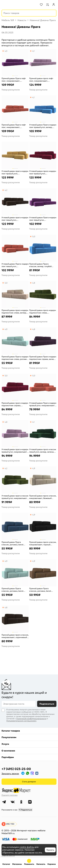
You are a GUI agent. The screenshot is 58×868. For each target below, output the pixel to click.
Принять (50, 850)
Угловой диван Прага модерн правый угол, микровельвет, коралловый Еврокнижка (43, 404)
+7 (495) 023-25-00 (16, 769)
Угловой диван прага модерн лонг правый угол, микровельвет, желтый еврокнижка (15, 172)
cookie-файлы (27, 847)
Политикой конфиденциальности (31, 719)
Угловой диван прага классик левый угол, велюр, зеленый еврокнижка (43, 451)
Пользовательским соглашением (21, 721)
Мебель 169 (8, 20)
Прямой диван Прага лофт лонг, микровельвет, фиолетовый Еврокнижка (14, 80)
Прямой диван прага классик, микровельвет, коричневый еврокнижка (15, 636)
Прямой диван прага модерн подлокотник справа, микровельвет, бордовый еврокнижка (15, 404)
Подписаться (47, 704)
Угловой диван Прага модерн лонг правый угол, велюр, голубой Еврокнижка (43, 126)
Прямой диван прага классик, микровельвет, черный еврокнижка (43, 543)
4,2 (6, 190)
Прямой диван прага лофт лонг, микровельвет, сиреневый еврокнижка (41, 80)
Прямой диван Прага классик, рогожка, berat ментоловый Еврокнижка (13, 590)
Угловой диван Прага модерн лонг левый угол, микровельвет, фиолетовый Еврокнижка (43, 219)
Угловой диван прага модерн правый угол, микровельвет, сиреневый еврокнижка (15, 451)
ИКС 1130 (10, 824)
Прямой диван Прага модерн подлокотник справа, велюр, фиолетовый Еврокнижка (43, 358)
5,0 (34, 236)
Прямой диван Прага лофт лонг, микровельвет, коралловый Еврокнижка (14, 126)
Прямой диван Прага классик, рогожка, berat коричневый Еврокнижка (41, 590)
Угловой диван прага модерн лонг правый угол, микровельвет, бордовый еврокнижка (43, 172)
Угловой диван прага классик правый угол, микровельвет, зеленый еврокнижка (15, 497)
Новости (22, 20)
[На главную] (14, 5)
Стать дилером (29, 782)
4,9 (6, 329)
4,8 (34, 283)
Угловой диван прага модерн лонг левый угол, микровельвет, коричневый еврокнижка (15, 219)
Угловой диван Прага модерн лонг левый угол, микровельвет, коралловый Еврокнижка (15, 265)
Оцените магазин (10, 795)
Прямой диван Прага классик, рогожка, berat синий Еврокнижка (12, 543)
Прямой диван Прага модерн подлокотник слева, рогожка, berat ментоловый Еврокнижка (15, 358)
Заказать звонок (10, 774)
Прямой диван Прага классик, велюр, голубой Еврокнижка (40, 265)
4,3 (6, 51)
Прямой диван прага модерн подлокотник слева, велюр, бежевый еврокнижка (15, 311)
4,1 (33, 51)
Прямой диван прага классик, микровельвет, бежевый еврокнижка (43, 497)
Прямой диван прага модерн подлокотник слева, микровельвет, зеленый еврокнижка (43, 311)
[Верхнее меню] (4, 5)
